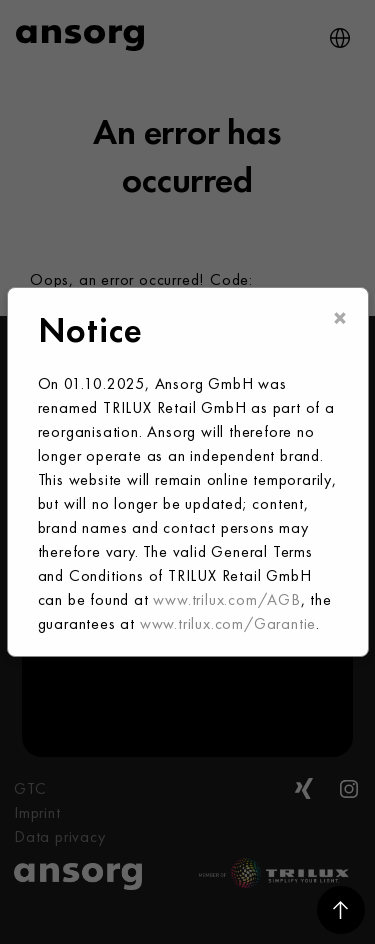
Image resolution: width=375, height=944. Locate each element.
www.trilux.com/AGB (226, 599)
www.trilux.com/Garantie (228, 623)
